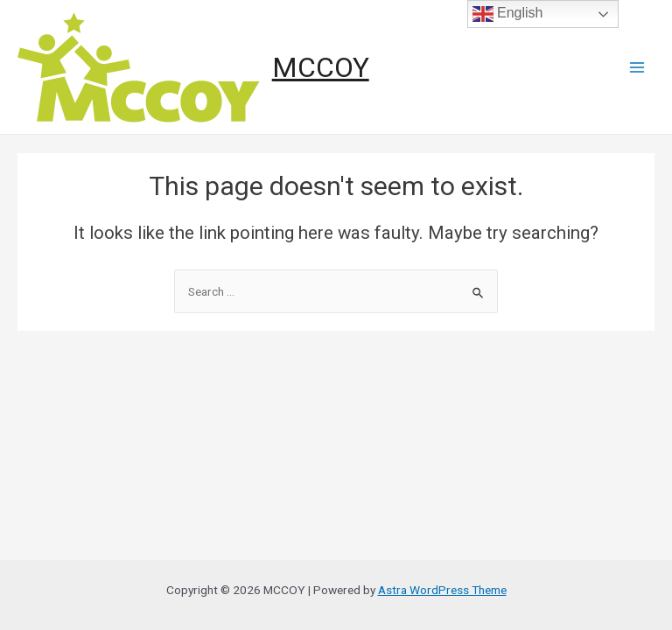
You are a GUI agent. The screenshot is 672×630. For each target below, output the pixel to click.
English (508, 14)
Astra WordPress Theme (442, 590)
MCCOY (321, 67)
